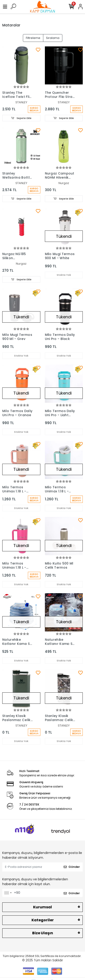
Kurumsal (42, 907)
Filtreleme (33, 38)
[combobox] (8, 893)
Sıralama (53, 38)
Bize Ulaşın (43, 933)
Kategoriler (43, 920)
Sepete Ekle (21, 118)
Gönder (72, 867)
